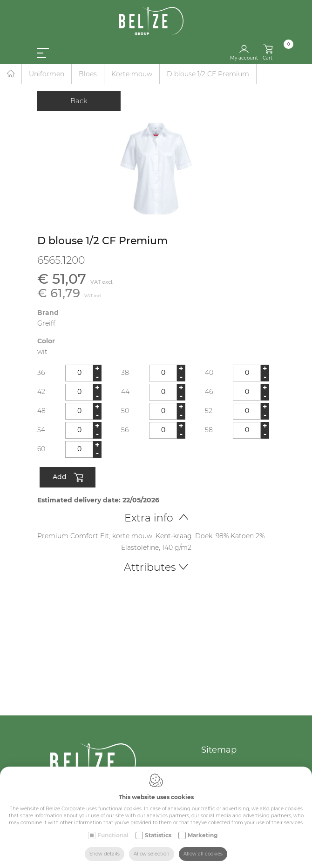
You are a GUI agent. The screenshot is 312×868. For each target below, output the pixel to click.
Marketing (203, 835)
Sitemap (219, 750)
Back (79, 101)
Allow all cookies (203, 854)
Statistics (158, 835)
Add (68, 478)
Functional (113, 835)
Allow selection (152, 854)
